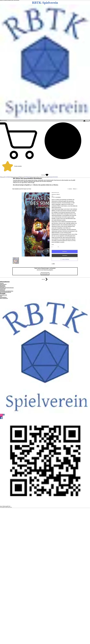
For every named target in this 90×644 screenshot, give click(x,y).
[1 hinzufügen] (58, 247)
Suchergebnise (3, 297)
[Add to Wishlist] (65, 259)
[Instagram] (45, 415)
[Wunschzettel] (45, 175)
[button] (45, 141)
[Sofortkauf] (65, 255)
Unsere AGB (3, 289)
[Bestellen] (65, 252)
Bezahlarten (3, 285)
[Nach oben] (45, 279)
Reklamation (3, 287)
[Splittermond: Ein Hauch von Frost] (23, 189)
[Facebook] (54, 264)
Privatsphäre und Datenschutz (7, 291)
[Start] (14, 189)
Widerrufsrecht (3, 284)
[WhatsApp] (52, 264)
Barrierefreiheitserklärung (5, 292)
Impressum (2, 290)
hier (33, 183)
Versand (2, 283)
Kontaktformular (3, 295)
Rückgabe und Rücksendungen (7, 288)
